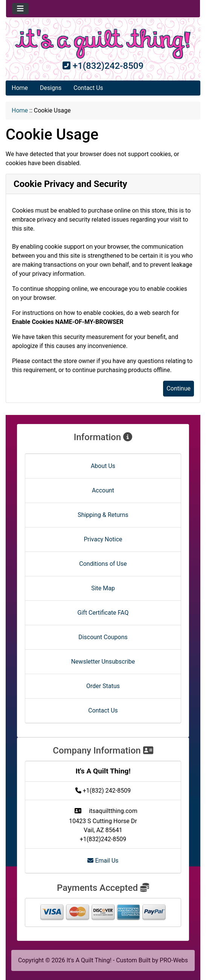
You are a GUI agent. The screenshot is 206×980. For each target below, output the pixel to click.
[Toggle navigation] (20, 9)
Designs (51, 88)
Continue (179, 388)
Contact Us (88, 88)
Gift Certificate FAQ (103, 613)
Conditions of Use (103, 564)
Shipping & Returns (103, 515)
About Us (103, 466)
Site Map (103, 588)
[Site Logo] (103, 44)
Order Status (103, 686)
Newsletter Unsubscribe (103, 662)
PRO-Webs (174, 960)
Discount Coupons (103, 637)
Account (103, 490)
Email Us (103, 861)
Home (20, 88)
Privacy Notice (103, 539)
